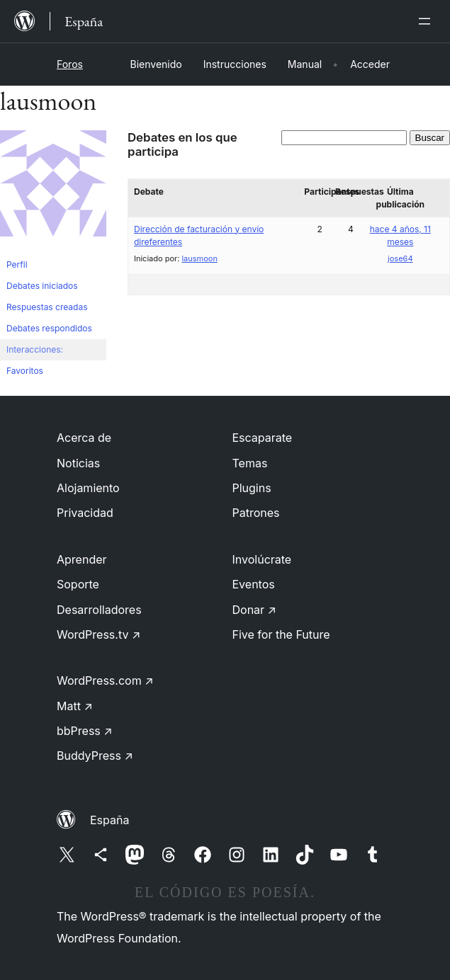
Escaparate (263, 438)
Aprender (82, 559)
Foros (70, 64)
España (109, 820)
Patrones (256, 513)
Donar (255, 610)
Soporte (78, 584)
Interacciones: (35, 349)
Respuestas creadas (47, 307)
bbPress (85, 731)
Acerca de (84, 438)
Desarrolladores (99, 610)
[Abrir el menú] (427, 21)
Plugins (252, 488)
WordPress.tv (99, 634)
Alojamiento (88, 488)
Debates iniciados (42, 286)
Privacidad (85, 513)
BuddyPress (95, 756)
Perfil (17, 264)
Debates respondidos (49, 328)
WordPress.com (105, 680)
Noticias (78, 463)
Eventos (254, 584)
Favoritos (25, 371)
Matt (75, 706)
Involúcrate (262, 559)
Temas (250, 463)
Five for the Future (281, 634)
